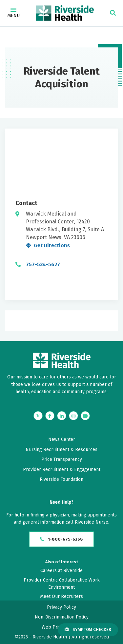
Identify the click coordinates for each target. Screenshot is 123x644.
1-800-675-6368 (61, 539)
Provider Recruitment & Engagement (62, 470)
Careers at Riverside (61, 571)
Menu (13, 13)
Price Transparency (62, 459)
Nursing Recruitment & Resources (61, 450)
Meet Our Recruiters (61, 596)
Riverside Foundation (61, 479)
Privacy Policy (61, 607)
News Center (62, 439)
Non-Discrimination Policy (62, 617)
